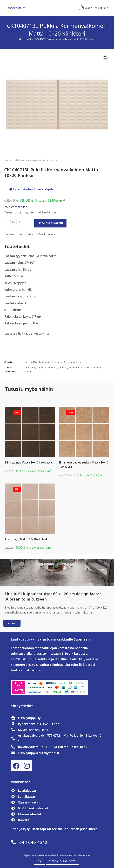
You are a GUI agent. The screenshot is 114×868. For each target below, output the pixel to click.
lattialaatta (74, 367)
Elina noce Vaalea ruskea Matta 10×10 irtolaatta (84, 465)
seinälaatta (29, 371)
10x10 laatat (29, 367)
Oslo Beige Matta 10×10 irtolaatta (28, 539)
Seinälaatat (57, 362)
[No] (110, 860)
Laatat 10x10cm (30, 362)
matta (83, 367)
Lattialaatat (45, 362)
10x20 (40, 367)
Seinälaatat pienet (73, 362)
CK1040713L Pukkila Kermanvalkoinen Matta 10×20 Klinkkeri (65, 39)
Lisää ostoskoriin (50, 223)
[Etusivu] (20, 39)
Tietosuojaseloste (62, 861)
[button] (105, 58)
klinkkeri (63, 367)
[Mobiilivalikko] (100, 8)
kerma (54, 367)
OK (39, 861)
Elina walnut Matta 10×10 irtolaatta (29, 462)
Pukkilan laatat (94, 367)
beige (47, 367)
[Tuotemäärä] (14, 222)
